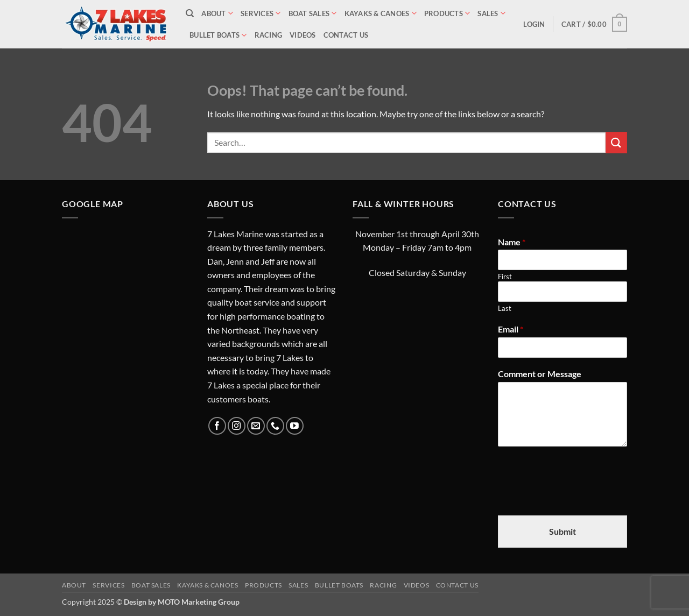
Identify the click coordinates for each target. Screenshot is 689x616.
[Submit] (616, 142)
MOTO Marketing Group (199, 602)
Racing (269, 35)
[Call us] (275, 426)
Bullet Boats (218, 35)
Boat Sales (313, 13)
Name (512, 242)
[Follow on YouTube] (295, 426)
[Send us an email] (256, 426)
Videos (303, 35)
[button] (534, 24)
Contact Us (346, 35)
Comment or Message (540, 374)
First (505, 277)
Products (447, 13)
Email (511, 329)
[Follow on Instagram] (237, 426)
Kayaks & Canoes (381, 13)
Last (505, 308)
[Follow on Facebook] (217, 426)
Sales (491, 13)
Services (261, 13)
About (217, 13)
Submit (563, 531)
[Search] (190, 13)
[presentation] (580, 498)
